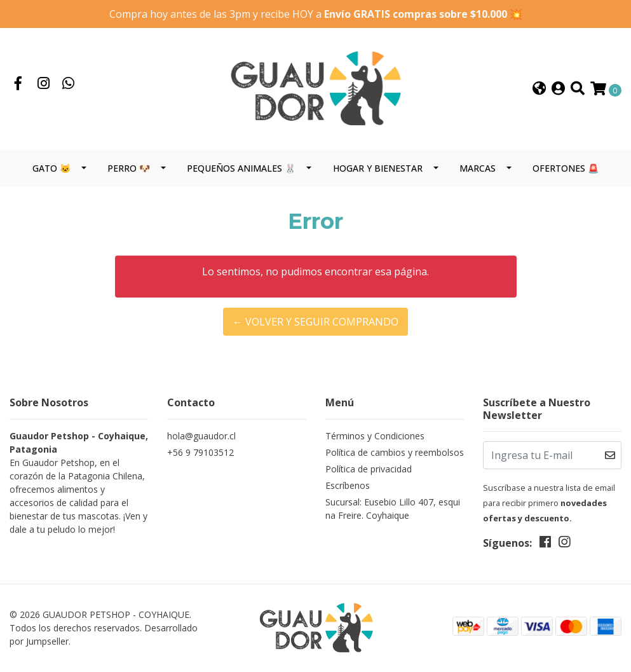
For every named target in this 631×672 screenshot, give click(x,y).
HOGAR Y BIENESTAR (378, 168)
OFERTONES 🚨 (566, 168)
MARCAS (478, 168)
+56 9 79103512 (200, 452)
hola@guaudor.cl (201, 436)
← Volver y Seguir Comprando (315, 322)
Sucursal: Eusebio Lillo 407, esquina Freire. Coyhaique (393, 509)
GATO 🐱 (51, 168)
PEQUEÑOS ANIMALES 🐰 (241, 168)
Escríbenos (348, 485)
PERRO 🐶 (129, 168)
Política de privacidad (369, 469)
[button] (539, 89)
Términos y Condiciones (375, 436)
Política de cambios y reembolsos (395, 452)
